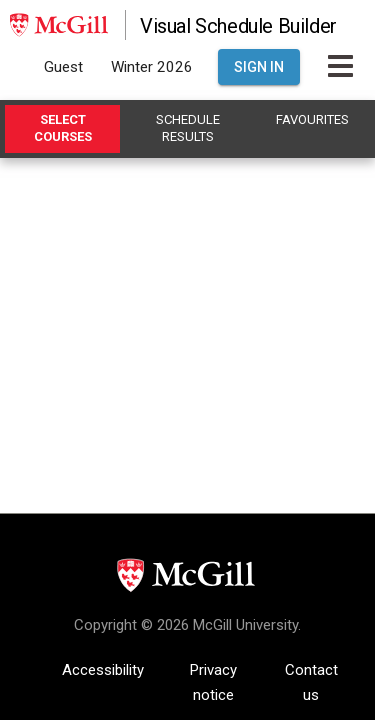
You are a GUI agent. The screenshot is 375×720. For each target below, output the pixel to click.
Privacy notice (213, 672)
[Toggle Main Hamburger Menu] (340, 67)
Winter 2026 (152, 67)
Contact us (311, 672)
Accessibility (103, 670)
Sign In (259, 67)
